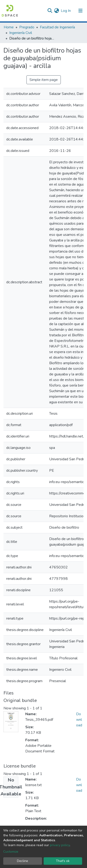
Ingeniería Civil (21, 33)
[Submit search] (50, 11)
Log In (66, 11)
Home (9, 27)
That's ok (63, 861)
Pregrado (27, 27)
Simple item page (44, 80)
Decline (23, 861)
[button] (56, 11)
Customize (11, 852)
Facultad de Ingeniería (57, 27)
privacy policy (60, 845)
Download (79, 720)
